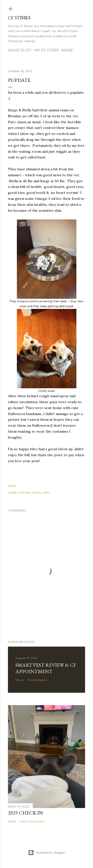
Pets (46, 493)
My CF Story (46, 50)
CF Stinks (19, 18)
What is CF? (20, 50)
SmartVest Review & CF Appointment (46, 668)
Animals (24, 493)
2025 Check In (25, 813)
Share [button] (12, 486)
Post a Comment (32, 821)
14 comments (37, 680)
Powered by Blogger (47, 853)
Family (37, 493)
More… (68, 50)
